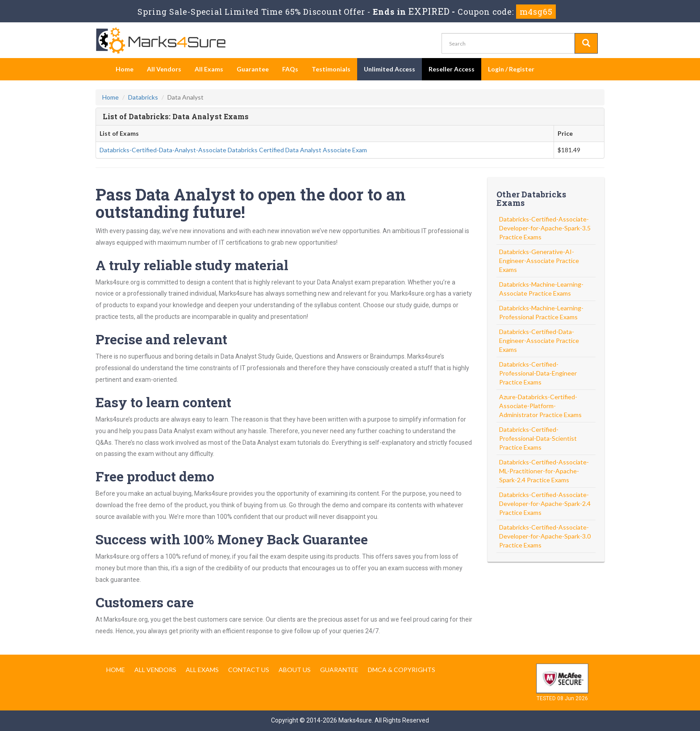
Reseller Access (452, 69)
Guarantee (253, 69)
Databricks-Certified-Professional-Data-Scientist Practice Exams (538, 438)
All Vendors (164, 69)
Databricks (143, 97)
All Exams (209, 69)
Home (125, 69)
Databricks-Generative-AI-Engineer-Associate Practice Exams (539, 261)
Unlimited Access (390, 69)
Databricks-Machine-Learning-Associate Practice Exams (541, 289)
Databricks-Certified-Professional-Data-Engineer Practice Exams (538, 373)
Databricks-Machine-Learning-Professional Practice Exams (541, 312)
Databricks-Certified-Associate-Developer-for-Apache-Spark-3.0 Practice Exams (545, 536)
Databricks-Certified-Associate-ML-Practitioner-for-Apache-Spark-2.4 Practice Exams (544, 471)
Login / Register (511, 69)
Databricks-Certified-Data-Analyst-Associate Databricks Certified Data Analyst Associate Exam (233, 150)
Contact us (249, 670)
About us (295, 670)
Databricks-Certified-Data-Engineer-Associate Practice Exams (539, 340)
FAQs (290, 69)
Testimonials (331, 69)
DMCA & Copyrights (402, 670)
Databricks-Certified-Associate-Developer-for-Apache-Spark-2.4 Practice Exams (545, 503)
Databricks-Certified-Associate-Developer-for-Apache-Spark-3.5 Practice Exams (545, 228)
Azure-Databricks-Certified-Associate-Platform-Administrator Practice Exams (540, 406)
